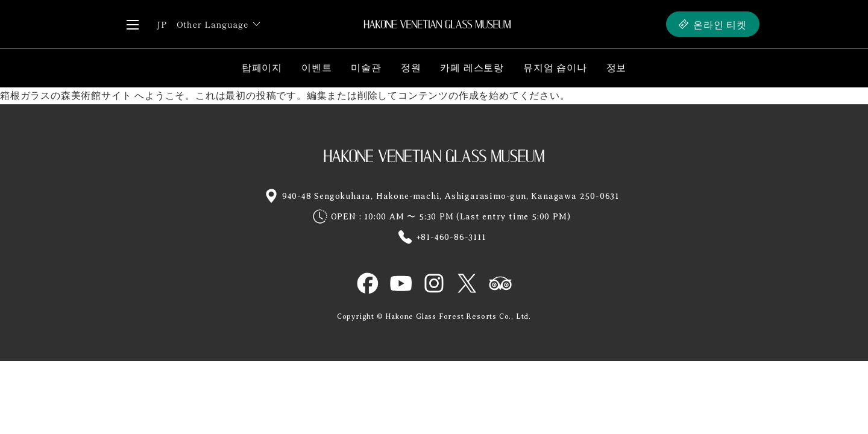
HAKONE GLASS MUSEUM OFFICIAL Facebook (368, 283)
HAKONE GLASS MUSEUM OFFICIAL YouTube (401, 283)
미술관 (366, 68)
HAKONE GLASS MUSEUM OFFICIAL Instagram (434, 283)
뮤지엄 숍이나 (555, 68)
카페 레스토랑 (472, 68)
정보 (617, 68)
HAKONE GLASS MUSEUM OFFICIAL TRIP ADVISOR (500, 283)
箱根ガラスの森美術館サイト (66, 96)
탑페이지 (262, 68)
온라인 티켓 (720, 24)
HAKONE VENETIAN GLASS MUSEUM (437, 24)
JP (162, 24)
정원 (411, 68)
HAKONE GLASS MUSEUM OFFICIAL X (467, 283)
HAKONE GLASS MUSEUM (434, 156)
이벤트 (316, 68)
